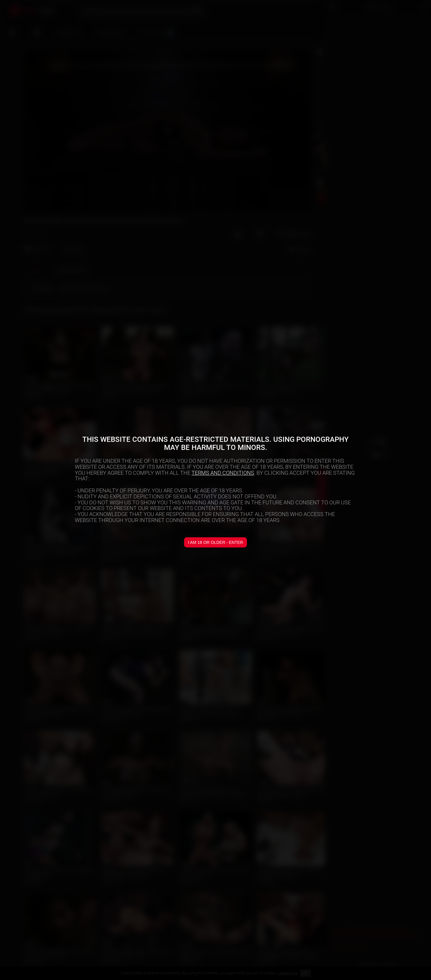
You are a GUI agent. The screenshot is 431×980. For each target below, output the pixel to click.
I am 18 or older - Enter (215, 542)
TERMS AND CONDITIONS (223, 473)
